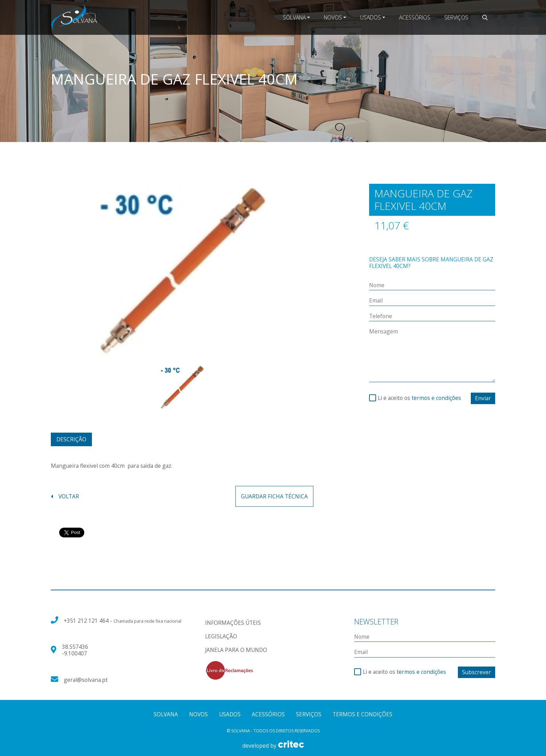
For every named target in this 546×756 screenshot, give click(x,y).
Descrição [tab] (71, 439)
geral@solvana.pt (86, 680)
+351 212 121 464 (87, 621)
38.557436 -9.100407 (75, 650)
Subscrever (477, 672)
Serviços (456, 17)
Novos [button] (333, 17)
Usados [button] (370, 17)
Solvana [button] (294, 17)
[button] (485, 18)
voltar (65, 497)
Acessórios (415, 17)
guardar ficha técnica (274, 496)
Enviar (483, 398)
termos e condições (436, 398)
